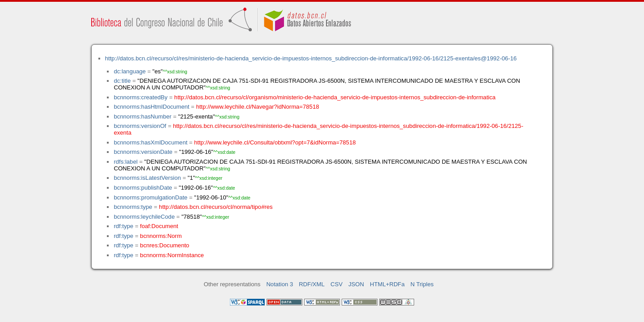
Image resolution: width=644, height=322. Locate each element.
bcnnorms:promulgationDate (150, 197)
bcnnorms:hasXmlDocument (150, 142)
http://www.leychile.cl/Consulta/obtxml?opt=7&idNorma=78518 (275, 142)
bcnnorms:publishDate (143, 188)
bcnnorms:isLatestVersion (147, 178)
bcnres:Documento (165, 245)
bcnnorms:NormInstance (172, 255)
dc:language (129, 71)
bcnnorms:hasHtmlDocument (151, 107)
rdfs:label (125, 162)
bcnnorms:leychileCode (144, 217)
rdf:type (123, 226)
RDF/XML (312, 284)
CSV (337, 284)
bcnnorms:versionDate (143, 152)
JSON (356, 284)
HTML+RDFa (387, 284)
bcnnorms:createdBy (140, 97)
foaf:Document (159, 226)
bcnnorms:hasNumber (142, 117)
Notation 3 (280, 284)
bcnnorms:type (133, 207)
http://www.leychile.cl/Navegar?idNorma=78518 (257, 107)
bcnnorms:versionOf (140, 126)
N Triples (422, 284)
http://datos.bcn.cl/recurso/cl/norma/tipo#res (216, 207)
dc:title (122, 81)
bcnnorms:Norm (161, 236)
